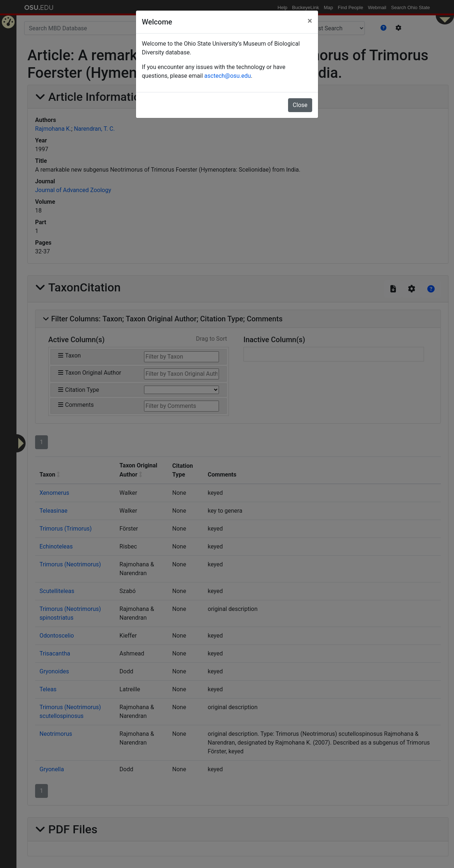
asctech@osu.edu (228, 76)
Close (300, 105)
